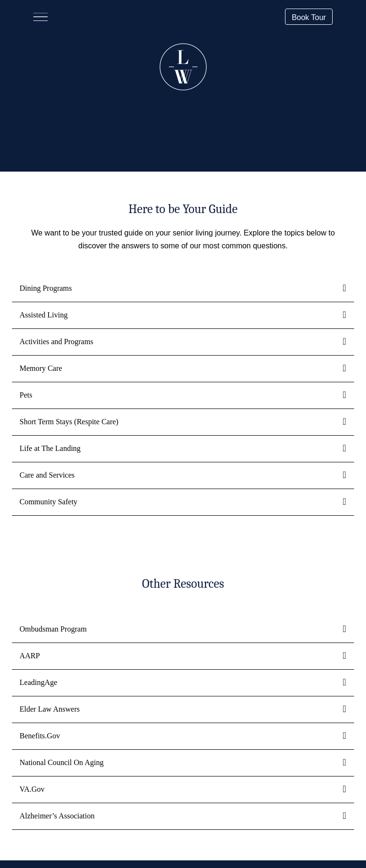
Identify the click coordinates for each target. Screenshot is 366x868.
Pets (26, 395)
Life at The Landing (50, 448)
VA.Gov (32, 789)
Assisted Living (44, 315)
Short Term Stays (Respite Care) (69, 422)
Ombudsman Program (53, 629)
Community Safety (48, 502)
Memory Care (41, 368)
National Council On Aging (61, 762)
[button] (309, 16)
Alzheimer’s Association (57, 816)
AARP (30, 656)
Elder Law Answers (50, 709)
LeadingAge (38, 682)
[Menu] (41, 17)
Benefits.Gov (40, 736)
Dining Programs (46, 288)
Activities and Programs (56, 342)
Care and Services (47, 475)
